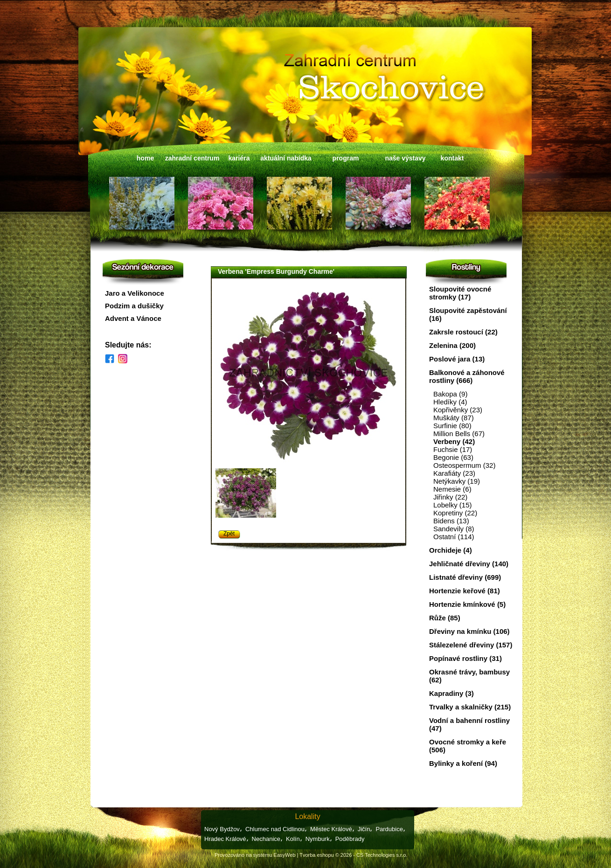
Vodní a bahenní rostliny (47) (469, 724)
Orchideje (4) (451, 550)
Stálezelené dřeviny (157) (471, 645)
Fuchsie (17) (453, 449)
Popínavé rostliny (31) (465, 658)
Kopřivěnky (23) (458, 410)
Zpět (229, 534)
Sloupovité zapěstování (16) (468, 314)
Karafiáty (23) (454, 473)
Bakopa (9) (450, 394)
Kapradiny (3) (451, 693)
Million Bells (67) (459, 434)
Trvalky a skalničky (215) (470, 707)
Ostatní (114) (454, 537)
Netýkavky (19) (457, 481)
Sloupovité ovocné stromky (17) (460, 293)
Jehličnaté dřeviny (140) (469, 564)
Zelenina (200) (452, 345)
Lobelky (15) (453, 505)
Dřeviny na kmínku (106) (469, 631)
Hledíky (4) (450, 402)
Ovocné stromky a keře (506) (468, 746)
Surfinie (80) (452, 426)
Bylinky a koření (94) (463, 763)
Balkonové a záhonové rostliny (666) (467, 376)
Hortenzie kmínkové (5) (467, 604)
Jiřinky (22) (450, 497)
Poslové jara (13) (457, 359)
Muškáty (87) (454, 418)
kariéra (239, 158)
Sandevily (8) (454, 529)
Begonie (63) (453, 457)
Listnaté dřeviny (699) (465, 577)
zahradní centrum (192, 158)
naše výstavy (405, 158)
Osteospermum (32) (464, 465)
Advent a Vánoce (133, 318)
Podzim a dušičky (134, 306)
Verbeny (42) (454, 441)
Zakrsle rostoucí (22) (463, 332)
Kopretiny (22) (455, 513)
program (346, 158)
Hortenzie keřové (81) (465, 591)
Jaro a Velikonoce (135, 293)
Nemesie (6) (452, 489)
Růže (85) (445, 618)
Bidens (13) (451, 521)
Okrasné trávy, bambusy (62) (469, 676)
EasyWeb (285, 855)
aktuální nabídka (286, 158)
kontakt (452, 158)
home (145, 158)
